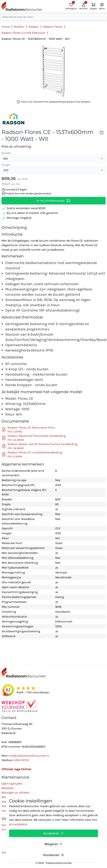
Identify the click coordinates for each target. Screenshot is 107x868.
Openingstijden (12, 783)
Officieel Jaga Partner (16, 769)
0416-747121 (21, 760)
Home (6, 27)
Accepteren (53, 833)
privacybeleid (18, 824)
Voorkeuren (53, 855)
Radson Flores (53, 27)
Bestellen (8, 788)
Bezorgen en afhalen (15, 793)
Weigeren (53, 844)
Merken (19, 27)
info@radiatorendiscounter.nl (29, 756)
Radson (34, 27)
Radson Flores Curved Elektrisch (23, 33)
